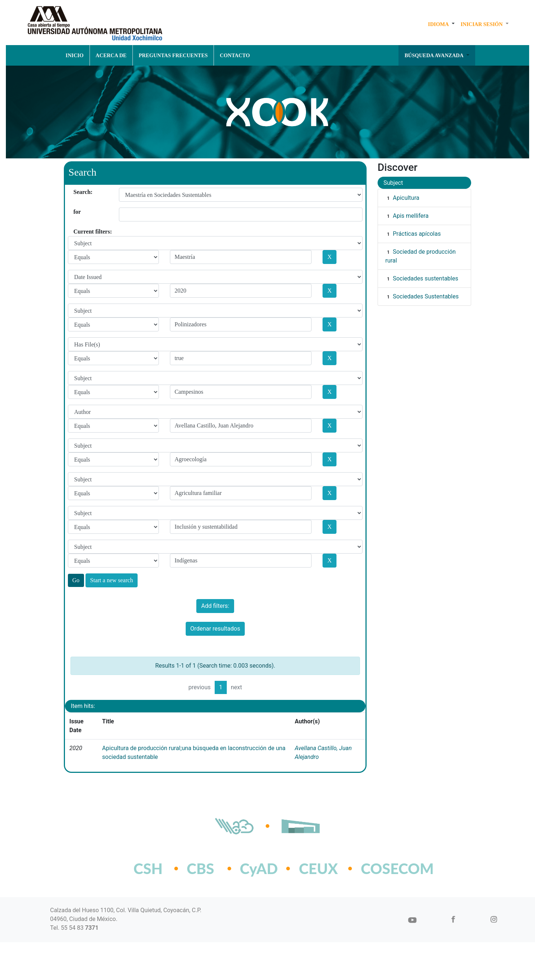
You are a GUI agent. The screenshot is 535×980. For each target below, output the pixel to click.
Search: (76, 192)
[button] (441, 24)
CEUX (318, 869)
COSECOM (381, 869)
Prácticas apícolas (417, 234)
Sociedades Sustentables (426, 296)
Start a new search (112, 580)
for (76, 212)
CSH (148, 869)
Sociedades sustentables (425, 278)
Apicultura (406, 198)
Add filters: (215, 606)
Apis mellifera (410, 216)
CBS (201, 869)
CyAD (259, 869)
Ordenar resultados (215, 629)
